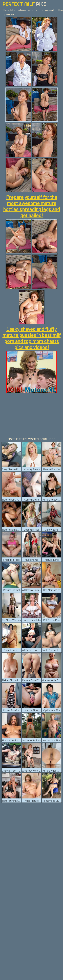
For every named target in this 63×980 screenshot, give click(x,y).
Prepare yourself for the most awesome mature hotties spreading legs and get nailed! (32, 206)
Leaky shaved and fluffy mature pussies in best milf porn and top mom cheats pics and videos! (32, 338)
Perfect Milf (25, 4)
